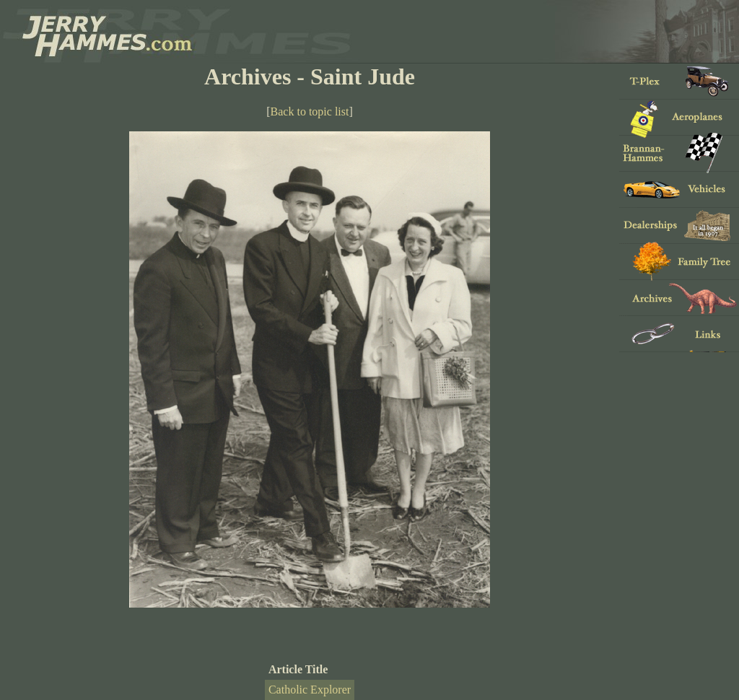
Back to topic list (310, 111)
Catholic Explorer (310, 690)
